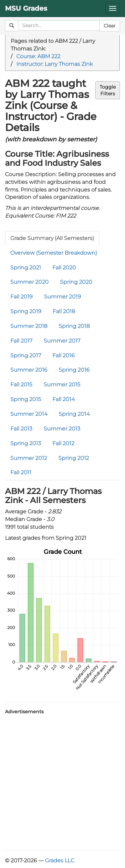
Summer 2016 (29, 370)
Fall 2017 (21, 341)
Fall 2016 (63, 355)
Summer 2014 (29, 414)
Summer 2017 (62, 341)
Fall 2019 (21, 297)
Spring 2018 (74, 326)
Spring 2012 (74, 458)
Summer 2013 (62, 429)
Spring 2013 (26, 443)
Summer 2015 (62, 385)
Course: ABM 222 (38, 56)
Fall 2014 (63, 399)
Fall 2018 (64, 311)
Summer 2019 (62, 297)
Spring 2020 (76, 282)
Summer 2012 (29, 458)
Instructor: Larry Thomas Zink (54, 64)
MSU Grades (26, 8)
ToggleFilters (108, 90)
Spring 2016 (74, 370)
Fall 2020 (64, 268)
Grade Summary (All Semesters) (52, 238)
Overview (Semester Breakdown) (54, 253)
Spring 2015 (26, 399)
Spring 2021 (26, 268)
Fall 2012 (63, 443)
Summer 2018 (29, 326)
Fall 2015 (21, 385)
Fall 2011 (21, 472)
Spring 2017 (26, 355)
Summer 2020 (29, 282)
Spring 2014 (74, 414)
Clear (110, 26)
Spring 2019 (26, 311)
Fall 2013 (21, 429)
